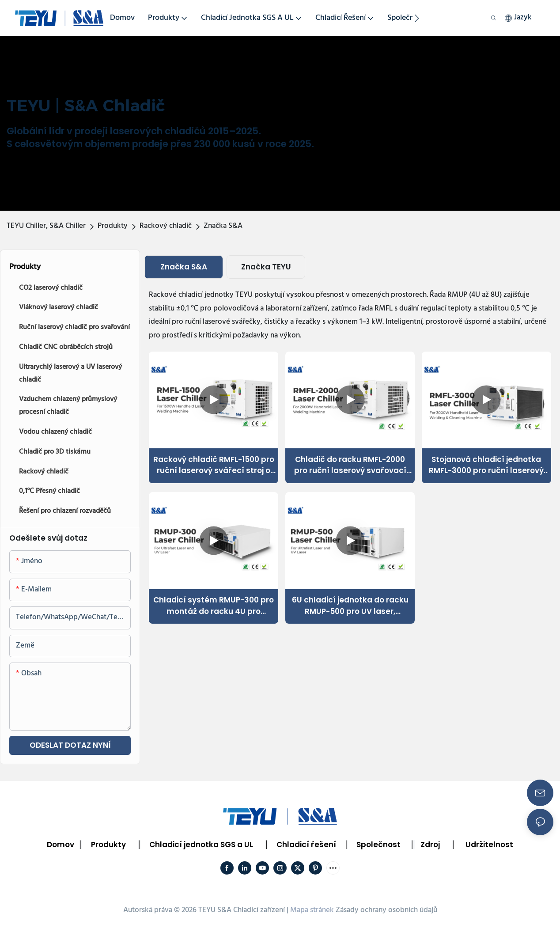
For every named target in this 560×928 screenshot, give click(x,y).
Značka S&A (223, 226)
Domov (61, 845)
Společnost (378, 845)
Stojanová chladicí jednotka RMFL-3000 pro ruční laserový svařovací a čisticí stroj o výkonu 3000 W (486, 465)
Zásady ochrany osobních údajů (386, 910)
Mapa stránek (312, 910)
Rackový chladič (166, 226)
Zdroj (430, 845)
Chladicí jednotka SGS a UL (201, 845)
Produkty (113, 226)
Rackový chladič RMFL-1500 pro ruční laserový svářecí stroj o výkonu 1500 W (214, 465)
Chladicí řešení (306, 845)
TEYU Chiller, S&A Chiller (46, 226)
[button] (417, 18)
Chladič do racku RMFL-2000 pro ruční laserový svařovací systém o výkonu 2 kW (350, 465)
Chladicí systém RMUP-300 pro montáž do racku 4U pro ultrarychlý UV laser (214, 606)
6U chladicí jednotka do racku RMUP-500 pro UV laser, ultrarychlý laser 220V (350, 606)
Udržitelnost (489, 845)
